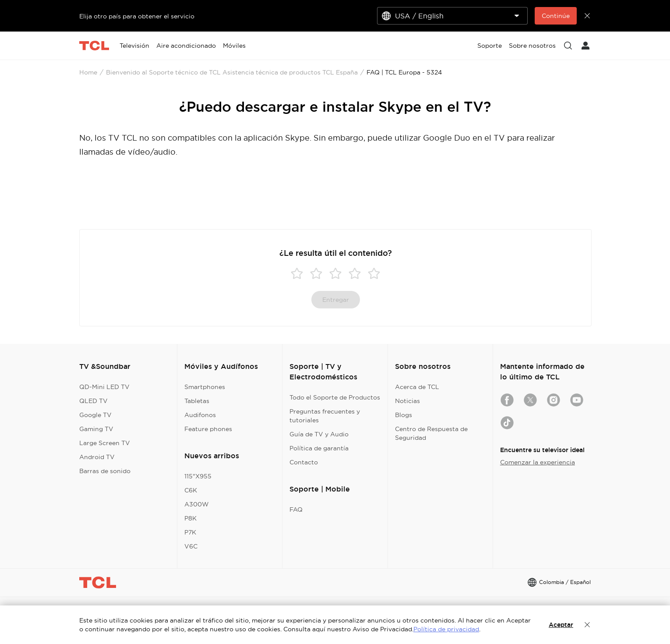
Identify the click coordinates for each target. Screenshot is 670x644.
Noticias (407, 401)
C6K (191, 490)
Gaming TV (96, 429)
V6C (191, 546)
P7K (190, 532)
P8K (190, 518)
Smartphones (205, 387)
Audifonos (200, 415)
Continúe (556, 16)
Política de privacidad (446, 629)
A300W (197, 504)
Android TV (97, 457)
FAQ (296, 510)
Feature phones (208, 429)
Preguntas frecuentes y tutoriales (325, 416)
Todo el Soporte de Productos (335, 397)
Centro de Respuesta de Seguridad (431, 433)
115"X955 (198, 476)
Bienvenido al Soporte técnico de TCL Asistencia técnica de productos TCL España (232, 72)
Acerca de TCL (417, 387)
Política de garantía (319, 448)
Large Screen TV (105, 443)
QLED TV (93, 401)
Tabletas (197, 401)
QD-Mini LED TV (104, 387)
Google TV (95, 415)
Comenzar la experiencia (538, 462)
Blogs (404, 415)
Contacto (304, 462)
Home (88, 72)
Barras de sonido (105, 471)
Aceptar (561, 625)
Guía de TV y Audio (319, 434)
